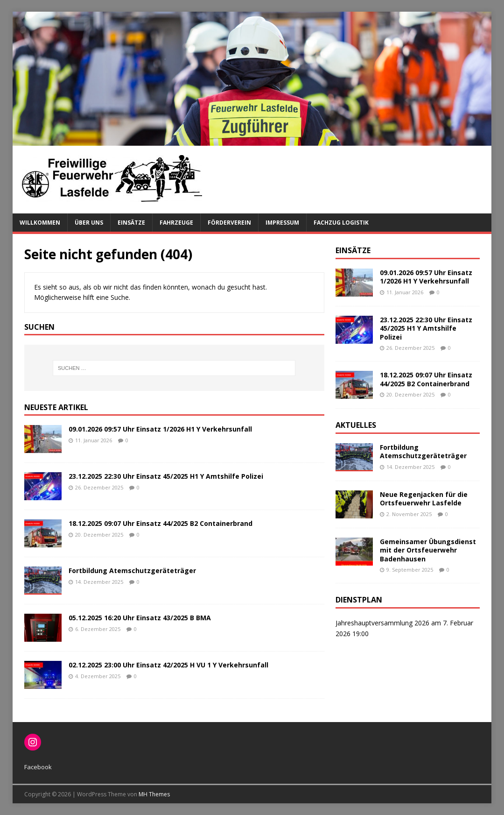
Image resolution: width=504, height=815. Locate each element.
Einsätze (131, 223)
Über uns (89, 223)
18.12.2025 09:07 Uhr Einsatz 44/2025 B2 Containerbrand (161, 523)
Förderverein (229, 223)
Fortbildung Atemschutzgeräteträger (132, 570)
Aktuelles (356, 425)
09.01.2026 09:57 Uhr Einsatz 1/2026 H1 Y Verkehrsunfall (160, 429)
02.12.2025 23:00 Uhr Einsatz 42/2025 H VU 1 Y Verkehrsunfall (168, 665)
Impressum (282, 223)
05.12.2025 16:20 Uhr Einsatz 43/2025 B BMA (140, 618)
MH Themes (154, 794)
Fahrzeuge (176, 223)
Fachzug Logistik (341, 223)
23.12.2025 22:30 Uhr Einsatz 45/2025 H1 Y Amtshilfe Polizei (166, 476)
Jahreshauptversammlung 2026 (382, 623)
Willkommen (40, 223)
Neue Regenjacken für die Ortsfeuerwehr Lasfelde (424, 499)
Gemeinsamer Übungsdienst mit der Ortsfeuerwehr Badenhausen (428, 550)
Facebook (38, 767)
